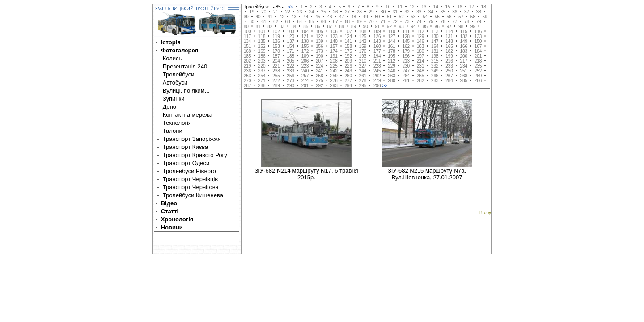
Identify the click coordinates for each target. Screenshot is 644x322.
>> (385, 86)
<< (292, 7)
